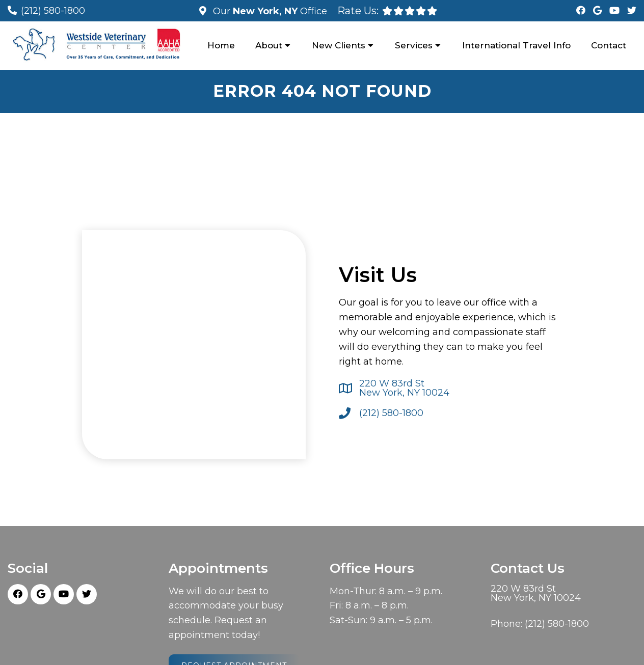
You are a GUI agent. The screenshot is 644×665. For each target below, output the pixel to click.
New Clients (339, 45)
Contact (609, 45)
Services (414, 45)
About (269, 45)
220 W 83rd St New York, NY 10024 (404, 388)
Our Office (269, 11)
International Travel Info (516, 45)
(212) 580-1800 (53, 11)
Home (221, 45)
